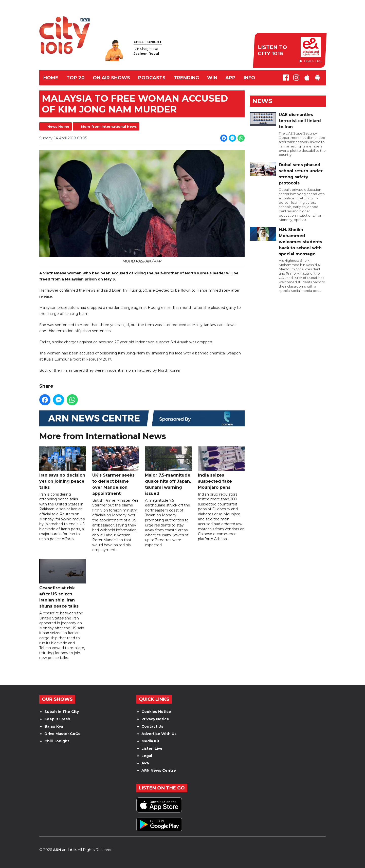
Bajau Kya (54, 726)
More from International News (109, 126)
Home (51, 78)
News (262, 101)
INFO (249, 78)
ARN (145, 763)
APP (230, 78)
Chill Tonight (57, 741)
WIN (212, 78)
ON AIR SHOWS (111, 78)
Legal (147, 756)
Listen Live (152, 748)
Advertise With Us (159, 734)
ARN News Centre (159, 770)
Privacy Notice (155, 719)
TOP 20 (76, 78)
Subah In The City (62, 712)
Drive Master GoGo (62, 734)
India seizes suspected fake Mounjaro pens (221, 468)
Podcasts (152, 78)
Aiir (73, 850)
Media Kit (150, 741)
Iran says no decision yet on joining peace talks (63, 468)
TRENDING (186, 78)
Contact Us (152, 726)
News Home (58, 126)
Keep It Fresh (57, 719)
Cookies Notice (156, 712)
